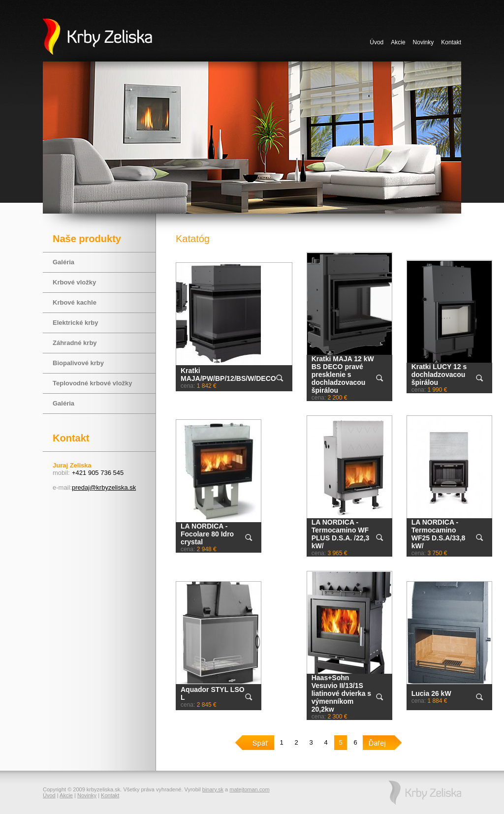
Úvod (377, 42)
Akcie (398, 42)
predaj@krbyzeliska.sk (104, 487)
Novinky (424, 42)
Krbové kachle (75, 302)
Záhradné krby (75, 343)
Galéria (63, 262)
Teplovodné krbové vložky (93, 383)
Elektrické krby (76, 323)
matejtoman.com (249, 789)
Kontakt (451, 42)
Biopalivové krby (78, 363)
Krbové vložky (74, 282)
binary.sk (213, 789)
